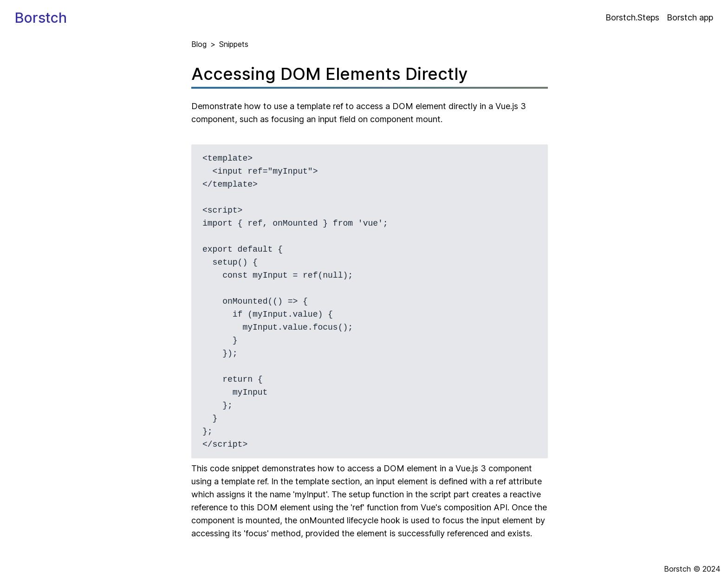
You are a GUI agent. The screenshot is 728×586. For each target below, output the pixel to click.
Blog (199, 44)
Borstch (41, 18)
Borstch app (690, 17)
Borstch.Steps (632, 17)
